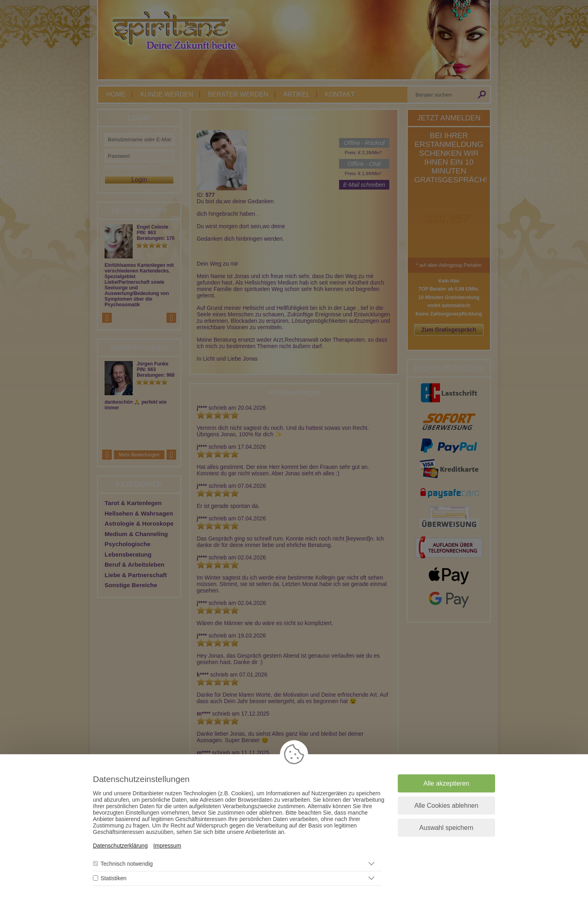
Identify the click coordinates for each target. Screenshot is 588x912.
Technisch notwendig (127, 864)
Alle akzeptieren (446, 783)
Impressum (167, 846)
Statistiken (114, 878)
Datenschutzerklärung (120, 846)
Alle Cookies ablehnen (446, 806)
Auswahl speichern (446, 828)
